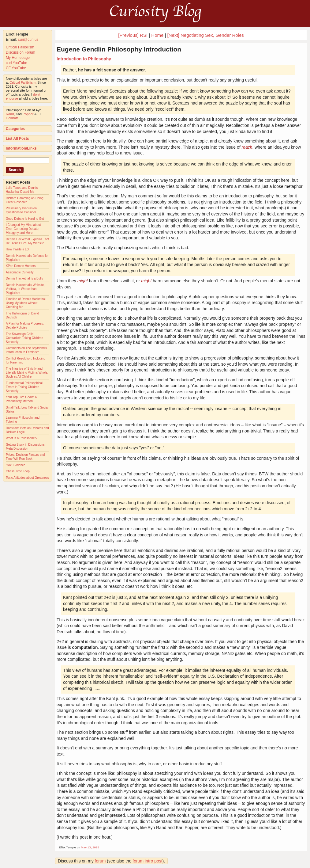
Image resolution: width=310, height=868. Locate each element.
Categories (15, 129)
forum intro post (147, 861)
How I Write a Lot (18, 249)
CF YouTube (16, 68)
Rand (10, 114)
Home (157, 35)
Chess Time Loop (18, 471)
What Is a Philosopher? (22, 438)
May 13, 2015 (90, 847)
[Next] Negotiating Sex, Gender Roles (206, 35)
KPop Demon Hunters (21, 266)
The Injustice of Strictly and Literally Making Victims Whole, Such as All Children (27, 373)
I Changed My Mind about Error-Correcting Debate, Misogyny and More (23, 229)
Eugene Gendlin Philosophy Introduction (119, 49)
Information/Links (21, 148)
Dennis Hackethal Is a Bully (24, 278)
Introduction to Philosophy (84, 59)
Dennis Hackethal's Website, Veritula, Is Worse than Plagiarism (25, 289)
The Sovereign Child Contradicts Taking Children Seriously (24, 338)
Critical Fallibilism (20, 47)
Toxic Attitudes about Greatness (27, 478)
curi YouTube (17, 63)
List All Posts (17, 139)
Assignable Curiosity (20, 272)
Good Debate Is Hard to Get (25, 219)
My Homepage (18, 58)
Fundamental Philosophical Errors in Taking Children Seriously (24, 387)
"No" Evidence (16, 465)
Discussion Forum (21, 52)
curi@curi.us (28, 40)
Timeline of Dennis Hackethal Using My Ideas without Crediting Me (26, 303)
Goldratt (12, 118)
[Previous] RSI (133, 35)
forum (100, 861)
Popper (28, 114)
